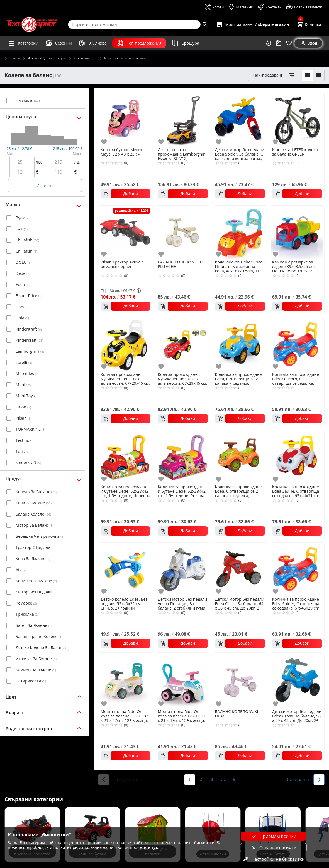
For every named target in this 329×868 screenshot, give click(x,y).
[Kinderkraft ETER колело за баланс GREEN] (297, 120)
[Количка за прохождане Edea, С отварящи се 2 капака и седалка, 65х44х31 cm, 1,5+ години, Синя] (240, 345)
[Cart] (309, 24)
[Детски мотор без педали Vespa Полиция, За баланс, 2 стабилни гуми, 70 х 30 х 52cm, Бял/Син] (183, 569)
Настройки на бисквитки (274, 859)
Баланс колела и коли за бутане (124, 58)
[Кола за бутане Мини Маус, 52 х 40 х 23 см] (125, 120)
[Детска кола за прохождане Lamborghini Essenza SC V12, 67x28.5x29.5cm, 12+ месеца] (183, 120)
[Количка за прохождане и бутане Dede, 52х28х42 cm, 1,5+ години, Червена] (125, 457)
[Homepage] (32, 24)
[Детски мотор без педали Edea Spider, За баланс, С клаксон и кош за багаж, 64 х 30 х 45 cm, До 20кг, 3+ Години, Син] (240, 120)
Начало (12, 58)
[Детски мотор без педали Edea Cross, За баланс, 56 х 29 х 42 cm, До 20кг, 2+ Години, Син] (297, 682)
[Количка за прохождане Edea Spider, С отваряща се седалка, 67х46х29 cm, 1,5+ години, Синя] (297, 569)
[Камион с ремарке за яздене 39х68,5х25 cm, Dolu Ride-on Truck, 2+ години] (297, 232)
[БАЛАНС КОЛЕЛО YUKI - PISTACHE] (183, 232)
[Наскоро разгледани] (269, 43)
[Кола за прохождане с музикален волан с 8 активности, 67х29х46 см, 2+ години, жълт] (125, 345)
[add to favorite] (105, 142)
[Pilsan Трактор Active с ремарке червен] (125, 232)
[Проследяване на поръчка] (279, 43)
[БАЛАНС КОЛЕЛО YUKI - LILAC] (240, 682)
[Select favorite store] (253, 24)
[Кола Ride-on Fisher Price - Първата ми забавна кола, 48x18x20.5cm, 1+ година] (240, 232)
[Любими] (289, 43)
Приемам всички (274, 836)
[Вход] (308, 43)
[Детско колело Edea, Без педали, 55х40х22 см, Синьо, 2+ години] (125, 569)
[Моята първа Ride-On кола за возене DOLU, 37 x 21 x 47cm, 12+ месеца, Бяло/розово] (183, 682)
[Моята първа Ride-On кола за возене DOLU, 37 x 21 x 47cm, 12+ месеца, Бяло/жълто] (125, 682)
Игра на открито (82, 58)
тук (155, 847)
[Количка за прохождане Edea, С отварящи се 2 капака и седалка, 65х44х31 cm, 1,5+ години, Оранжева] (240, 457)
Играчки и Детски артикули (44, 58)
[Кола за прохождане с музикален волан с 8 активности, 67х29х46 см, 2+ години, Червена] (183, 345)
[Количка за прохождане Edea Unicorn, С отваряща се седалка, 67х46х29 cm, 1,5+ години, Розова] (297, 345)
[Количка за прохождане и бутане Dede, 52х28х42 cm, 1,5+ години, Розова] (183, 457)
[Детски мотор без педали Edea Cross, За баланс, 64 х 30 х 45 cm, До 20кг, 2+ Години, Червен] (240, 569)
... (223, 779)
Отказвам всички (274, 848)
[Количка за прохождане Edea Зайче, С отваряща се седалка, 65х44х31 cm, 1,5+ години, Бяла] (297, 457)
